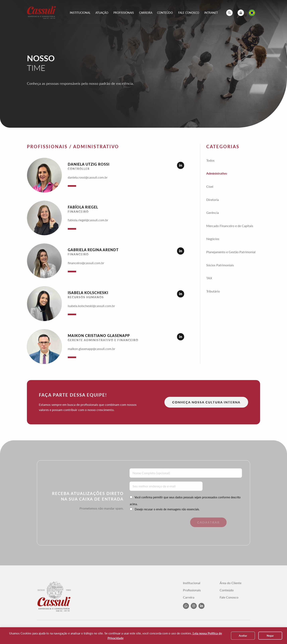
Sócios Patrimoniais (220, 265)
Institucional (80, 13)
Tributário (213, 291)
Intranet (211, 13)
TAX (209, 278)
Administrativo (217, 173)
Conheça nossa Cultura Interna (206, 402)
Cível (210, 186)
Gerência (213, 213)
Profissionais (124, 13)
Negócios (213, 239)
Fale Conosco (189, 13)
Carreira (146, 13)
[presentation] (157, 525)
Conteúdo (165, 13)
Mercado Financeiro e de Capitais (230, 226)
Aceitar (243, 636)
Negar (270, 636)
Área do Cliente (230, 583)
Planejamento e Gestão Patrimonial (231, 252)
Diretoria (213, 200)
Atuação (102, 13)
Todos (210, 160)
